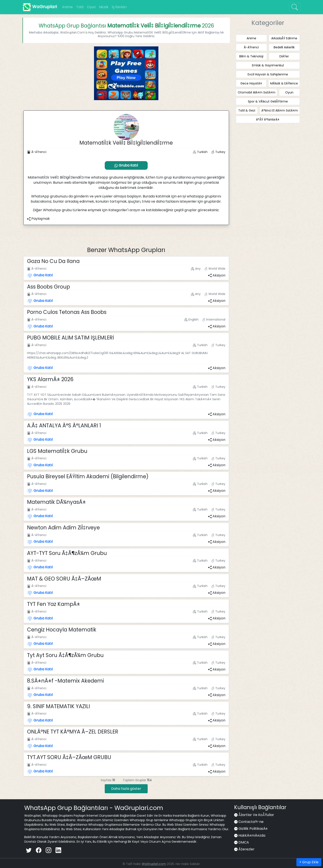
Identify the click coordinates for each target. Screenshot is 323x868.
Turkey (218, 152)
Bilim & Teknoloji (251, 56)
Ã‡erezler (247, 849)
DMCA (244, 842)
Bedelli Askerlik (284, 47)
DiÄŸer (284, 56)
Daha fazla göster (126, 789)
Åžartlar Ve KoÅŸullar (256, 815)
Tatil (80, 7)
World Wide (214, 269)
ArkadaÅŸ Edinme (284, 38)
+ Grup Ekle (309, 862)
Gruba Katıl (126, 165)
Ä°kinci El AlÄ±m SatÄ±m (280, 110)
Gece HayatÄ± (251, 83)
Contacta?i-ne (251, 822)
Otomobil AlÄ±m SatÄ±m (257, 92)
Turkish (200, 152)
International (213, 319)
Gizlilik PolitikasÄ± (253, 829)
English (191, 319)
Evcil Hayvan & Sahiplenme (268, 74)
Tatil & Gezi (247, 110)
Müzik (104, 7)
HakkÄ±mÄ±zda (252, 835)
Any (196, 269)
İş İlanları (119, 7)
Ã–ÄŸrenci (37, 152)
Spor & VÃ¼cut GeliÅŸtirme (268, 101)
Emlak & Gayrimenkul (268, 65)
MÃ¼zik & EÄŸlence (284, 83)
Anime (67, 7)
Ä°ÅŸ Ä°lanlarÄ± (268, 119)
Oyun (91, 7)
